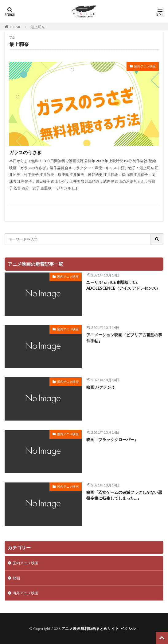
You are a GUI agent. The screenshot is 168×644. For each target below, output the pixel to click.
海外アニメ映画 (25, 593)
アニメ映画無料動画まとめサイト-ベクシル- (100, 629)
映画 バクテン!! (100, 387)
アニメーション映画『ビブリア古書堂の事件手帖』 (124, 338)
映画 (16, 578)
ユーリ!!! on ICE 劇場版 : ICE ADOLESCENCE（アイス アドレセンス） (123, 285)
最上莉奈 (38, 27)
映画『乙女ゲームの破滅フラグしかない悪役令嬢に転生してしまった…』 (124, 495)
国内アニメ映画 (145, 66)
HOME (16, 27)
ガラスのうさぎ (25, 152)
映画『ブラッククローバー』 (112, 440)
